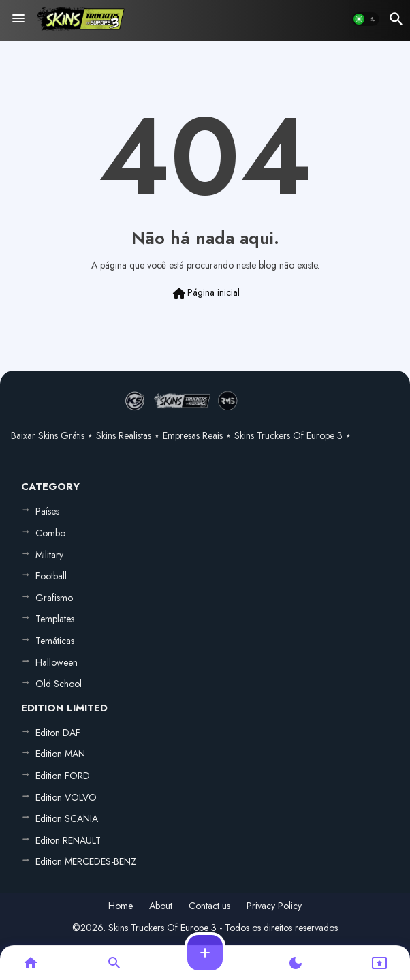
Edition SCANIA (67, 818)
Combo (50, 533)
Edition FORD (63, 776)
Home (121, 906)
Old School (59, 684)
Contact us (209, 906)
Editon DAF (58, 733)
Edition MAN (60, 754)
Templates (55, 619)
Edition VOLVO (66, 797)
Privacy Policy (274, 906)
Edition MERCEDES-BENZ (86, 861)
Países (47, 511)
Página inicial (205, 294)
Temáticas (55, 641)
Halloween (57, 662)
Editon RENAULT (68, 840)
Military (49, 555)
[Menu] (18, 19)
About (161, 906)
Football (51, 576)
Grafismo (54, 598)
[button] (366, 19)
